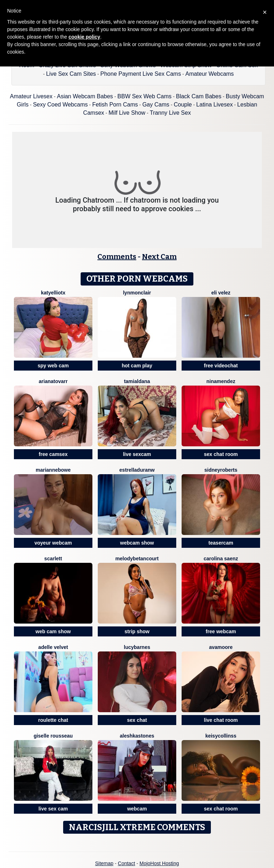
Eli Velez (221, 293)
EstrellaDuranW (137, 470)
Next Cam (159, 257)
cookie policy (84, 37)
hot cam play (137, 366)
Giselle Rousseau (53, 736)
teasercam (221, 543)
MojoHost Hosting (159, 863)
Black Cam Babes (199, 96)
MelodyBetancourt (137, 559)
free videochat (221, 366)
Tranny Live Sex (170, 113)
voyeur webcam (53, 543)
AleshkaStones (137, 736)
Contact (126, 863)
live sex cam (53, 809)
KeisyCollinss (221, 736)
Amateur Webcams (210, 74)
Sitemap (104, 863)
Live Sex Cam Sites (71, 74)
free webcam (221, 631)
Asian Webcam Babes (85, 96)
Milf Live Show (127, 113)
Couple (183, 105)
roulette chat (53, 720)
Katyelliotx (53, 293)
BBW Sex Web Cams (144, 96)
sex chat (137, 720)
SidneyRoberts (221, 470)
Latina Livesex (214, 105)
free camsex (53, 454)
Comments (117, 257)
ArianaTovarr (53, 381)
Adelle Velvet (53, 647)
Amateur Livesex (31, 96)
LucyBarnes (137, 647)
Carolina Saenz (221, 559)
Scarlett (53, 559)
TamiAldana (137, 381)
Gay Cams (156, 105)
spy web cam (53, 366)
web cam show (53, 631)
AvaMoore (221, 647)
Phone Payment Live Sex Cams (141, 74)
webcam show (137, 543)
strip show (137, 631)
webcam (137, 809)
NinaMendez (221, 381)
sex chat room (221, 454)
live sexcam (137, 454)
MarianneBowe (53, 470)
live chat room (221, 720)
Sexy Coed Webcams (60, 105)
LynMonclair (137, 293)
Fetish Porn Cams (115, 105)
